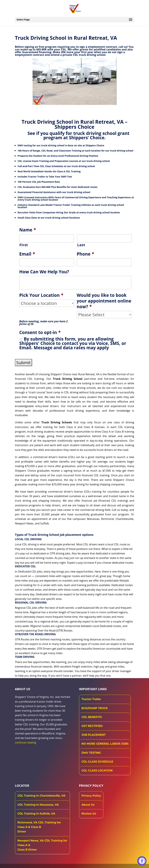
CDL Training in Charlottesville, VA (41, 796)
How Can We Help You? (44, 272)
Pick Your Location (41, 295)
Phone (85, 254)
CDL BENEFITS (92, 717)
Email (27, 254)
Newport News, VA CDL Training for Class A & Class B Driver (42, 845)
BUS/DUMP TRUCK (95, 708)
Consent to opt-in (40, 333)
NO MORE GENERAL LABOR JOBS (105, 744)
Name (28, 230)
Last (81, 245)
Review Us (89, 814)
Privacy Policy (91, 796)
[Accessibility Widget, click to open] (142, 861)
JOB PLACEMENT (94, 735)
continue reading (26, 742)
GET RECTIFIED (92, 726)
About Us (88, 805)
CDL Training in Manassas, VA (38, 805)
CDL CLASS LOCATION (97, 771)
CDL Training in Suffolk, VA (36, 814)
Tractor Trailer (91, 699)
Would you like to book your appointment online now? (104, 301)
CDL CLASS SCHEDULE (97, 762)
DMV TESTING (91, 753)
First (24, 245)
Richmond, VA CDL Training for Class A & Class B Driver (39, 827)
